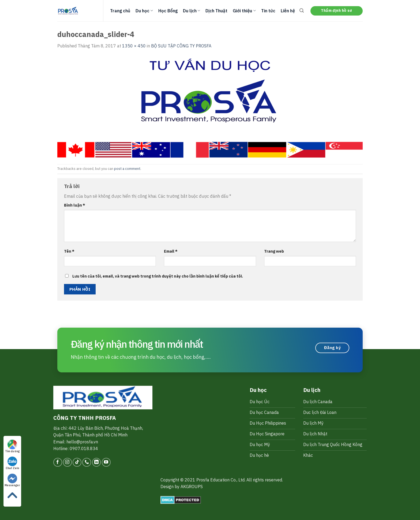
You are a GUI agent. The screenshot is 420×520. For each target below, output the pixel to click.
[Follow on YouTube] (106, 462)
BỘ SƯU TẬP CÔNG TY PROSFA (181, 46)
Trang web (274, 251)
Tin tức (268, 11)
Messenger (12, 480)
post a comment (127, 169)
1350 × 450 (134, 46)
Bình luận (75, 205)
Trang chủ (120, 11)
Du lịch (192, 11)
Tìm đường (12, 446)
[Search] (302, 11)
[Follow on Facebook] (58, 462)
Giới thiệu (244, 11)
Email (171, 251)
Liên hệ (288, 11)
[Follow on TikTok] (77, 462)
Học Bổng (168, 11)
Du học (144, 11)
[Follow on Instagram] (67, 462)
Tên (69, 251)
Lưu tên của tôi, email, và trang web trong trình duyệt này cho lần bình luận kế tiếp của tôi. (158, 276)
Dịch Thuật (216, 11)
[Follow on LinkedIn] (97, 462)
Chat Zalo (12, 463)
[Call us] (87, 462)
